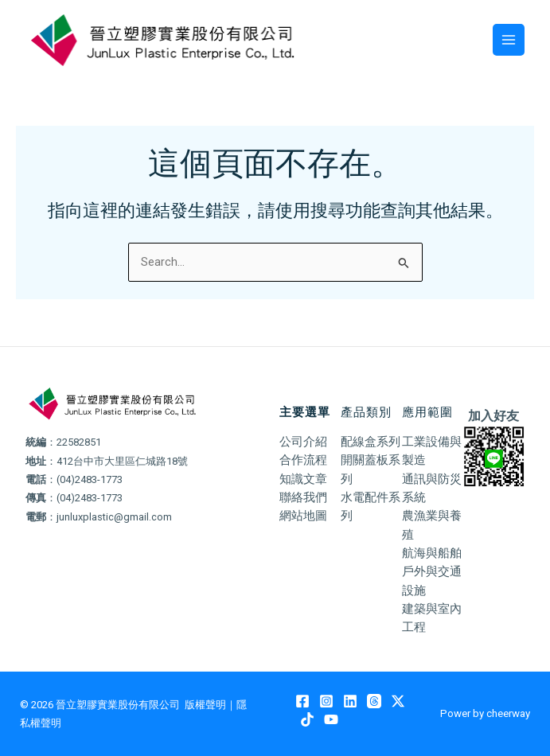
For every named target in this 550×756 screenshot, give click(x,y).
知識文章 (303, 479)
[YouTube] (331, 719)
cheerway (508, 713)
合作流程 (303, 460)
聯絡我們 (303, 497)
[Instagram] (326, 701)
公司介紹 (303, 442)
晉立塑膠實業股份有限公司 (118, 705)
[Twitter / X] (398, 701)
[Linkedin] (350, 701)
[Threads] (374, 701)
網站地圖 (303, 516)
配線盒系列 (371, 442)
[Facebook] (302, 701)
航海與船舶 (432, 553)
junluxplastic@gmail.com (114, 517)
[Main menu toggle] (509, 40)
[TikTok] (307, 719)
